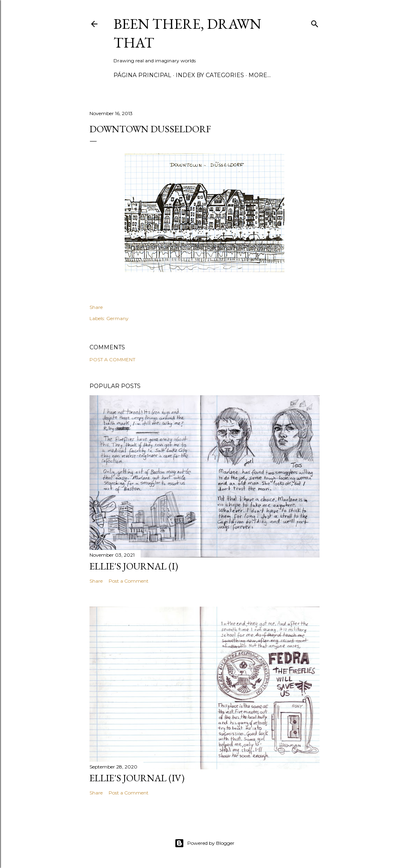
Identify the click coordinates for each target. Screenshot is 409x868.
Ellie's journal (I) (134, 566)
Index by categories (210, 75)
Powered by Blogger (204, 843)
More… (260, 75)
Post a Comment (112, 359)
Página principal (142, 75)
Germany (117, 318)
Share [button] (96, 307)
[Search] (315, 22)
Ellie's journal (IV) (137, 778)
